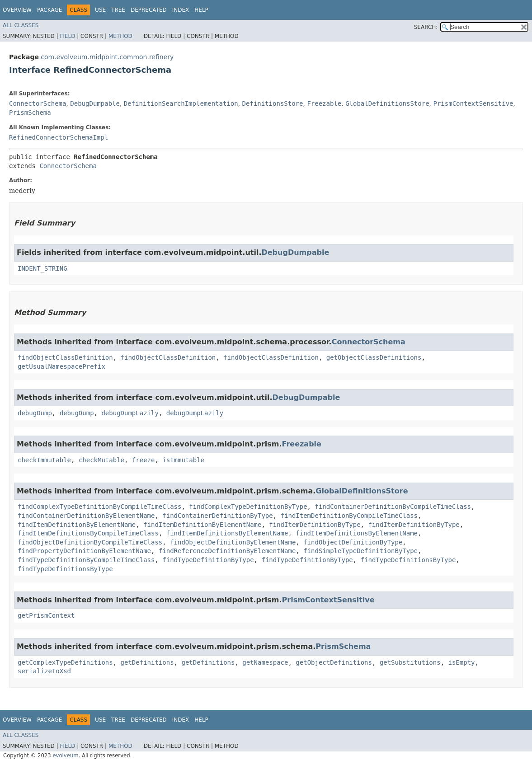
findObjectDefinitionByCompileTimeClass (90, 542)
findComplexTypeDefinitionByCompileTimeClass (99, 507)
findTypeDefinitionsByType (408, 560)
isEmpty (462, 662)
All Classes (21, 25)
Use (100, 10)
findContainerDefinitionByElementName (86, 516)
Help (201, 10)
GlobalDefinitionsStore (387, 103)
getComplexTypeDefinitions (65, 662)
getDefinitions (147, 662)
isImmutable (183, 460)
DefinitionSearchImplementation (181, 103)
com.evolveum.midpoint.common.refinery (107, 57)
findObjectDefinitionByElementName (233, 542)
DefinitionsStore (273, 103)
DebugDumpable (95, 103)
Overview (17, 10)
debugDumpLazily (130, 413)
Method (120, 36)
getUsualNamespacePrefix (61, 366)
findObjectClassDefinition (65, 357)
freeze (144, 460)
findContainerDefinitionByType (217, 516)
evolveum (65, 756)
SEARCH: (426, 27)
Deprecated (149, 10)
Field (67, 36)
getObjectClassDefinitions (374, 357)
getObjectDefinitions (334, 662)
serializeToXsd (44, 671)
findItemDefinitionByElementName (77, 525)
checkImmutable (44, 460)
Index (181, 10)
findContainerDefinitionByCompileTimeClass (393, 507)
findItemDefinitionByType (315, 525)
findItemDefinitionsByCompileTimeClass (88, 533)
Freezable (324, 103)
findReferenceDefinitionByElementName (227, 551)
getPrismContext (46, 615)
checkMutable (101, 460)
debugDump (35, 413)
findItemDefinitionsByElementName (227, 533)
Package (49, 10)
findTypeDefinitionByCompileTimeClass (86, 560)
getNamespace (265, 662)
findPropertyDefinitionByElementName (84, 551)
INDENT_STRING (42, 268)
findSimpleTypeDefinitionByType (360, 551)
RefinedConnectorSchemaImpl (59, 137)
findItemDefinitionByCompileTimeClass (349, 516)
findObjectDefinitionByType (353, 542)
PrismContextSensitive (473, 103)
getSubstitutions (410, 662)
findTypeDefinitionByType (208, 560)
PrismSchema (30, 113)
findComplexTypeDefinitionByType (248, 507)
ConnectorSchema (38, 103)
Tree (118, 10)
